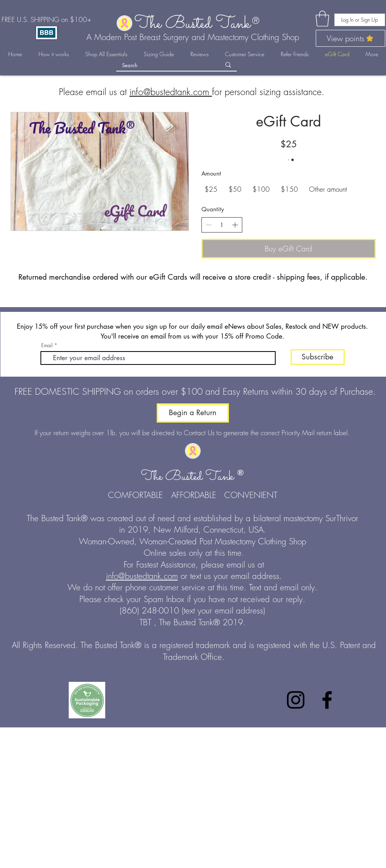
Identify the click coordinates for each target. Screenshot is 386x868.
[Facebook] (327, 700)
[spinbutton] (222, 225)
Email (47, 345)
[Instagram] (296, 700)
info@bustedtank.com (171, 92)
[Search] (166, 65)
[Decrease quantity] (209, 225)
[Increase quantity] (235, 225)
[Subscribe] (318, 357)
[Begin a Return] (193, 413)
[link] (322, 18)
